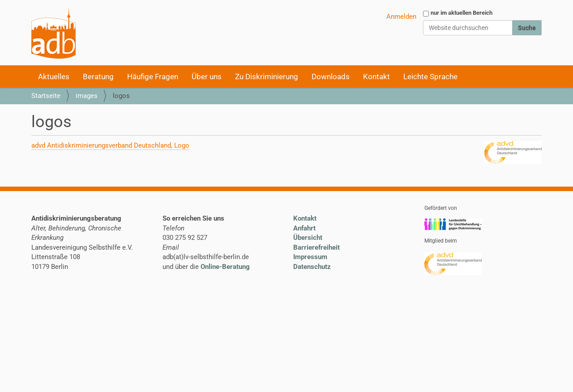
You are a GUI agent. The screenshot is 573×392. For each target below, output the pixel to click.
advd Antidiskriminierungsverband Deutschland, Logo (110, 145)
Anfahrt (304, 228)
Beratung (98, 77)
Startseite (46, 96)
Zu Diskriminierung (267, 77)
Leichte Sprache (430, 77)
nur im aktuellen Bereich (462, 13)
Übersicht (308, 238)
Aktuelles (54, 77)
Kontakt (376, 77)
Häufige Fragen (153, 77)
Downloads (331, 77)
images (87, 96)
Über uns (207, 77)
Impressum (310, 257)
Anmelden (401, 17)
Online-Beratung (225, 267)
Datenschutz (312, 267)
